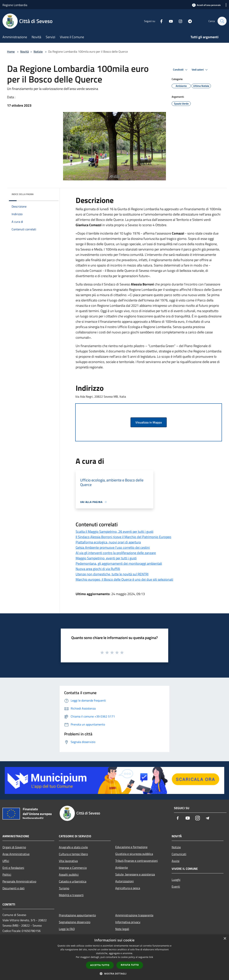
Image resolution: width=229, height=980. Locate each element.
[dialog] (114, 957)
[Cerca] (222, 21)
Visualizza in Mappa (149, 422)
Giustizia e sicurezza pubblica (134, 854)
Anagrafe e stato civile (73, 847)
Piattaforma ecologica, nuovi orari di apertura (108, 542)
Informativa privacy (128, 922)
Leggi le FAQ (67, 929)
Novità (24, 52)
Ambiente (122, 867)
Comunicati (179, 854)
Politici (7, 875)
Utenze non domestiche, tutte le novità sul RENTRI (112, 574)
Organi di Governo (14, 847)
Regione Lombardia (15, 5)
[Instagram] (179, 21)
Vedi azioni (200, 70)
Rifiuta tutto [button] (130, 965)
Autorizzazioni (125, 881)
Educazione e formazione (131, 847)
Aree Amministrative (16, 854)
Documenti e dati (14, 888)
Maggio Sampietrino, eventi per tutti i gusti (106, 558)
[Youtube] (169, 21)
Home (11, 52)
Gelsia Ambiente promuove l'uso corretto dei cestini (113, 547)
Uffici (6, 861)
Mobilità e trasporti (71, 895)
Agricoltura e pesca (128, 888)
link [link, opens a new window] (151, 957)
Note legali (122, 929)
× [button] (225, 939)
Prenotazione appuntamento (77, 915)
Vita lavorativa (68, 861)
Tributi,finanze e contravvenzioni (137, 861)
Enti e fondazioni (13, 868)
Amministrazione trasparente (134, 915)
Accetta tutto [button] (100, 965)
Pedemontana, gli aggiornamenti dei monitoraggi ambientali (119, 563)
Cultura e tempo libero (73, 854)
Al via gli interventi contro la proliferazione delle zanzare (116, 553)
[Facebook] (159, 21)
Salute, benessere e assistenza (135, 874)
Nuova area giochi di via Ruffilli (98, 569)
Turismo (64, 888)
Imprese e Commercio (73, 868)
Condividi (181, 70)
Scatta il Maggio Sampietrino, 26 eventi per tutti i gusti (114, 532)
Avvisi (176, 861)
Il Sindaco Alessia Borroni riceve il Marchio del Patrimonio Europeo (123, 537)
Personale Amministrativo (19, 881)
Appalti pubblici (69, 875)
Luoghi (176, 880)
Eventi (176, 886)
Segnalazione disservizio (75, 922)
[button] (114, 974)
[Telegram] (188, 21)
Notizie (38, 52)
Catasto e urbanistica (73, 881)
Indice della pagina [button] (23, 194)
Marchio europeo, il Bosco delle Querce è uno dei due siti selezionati (124, 579)
